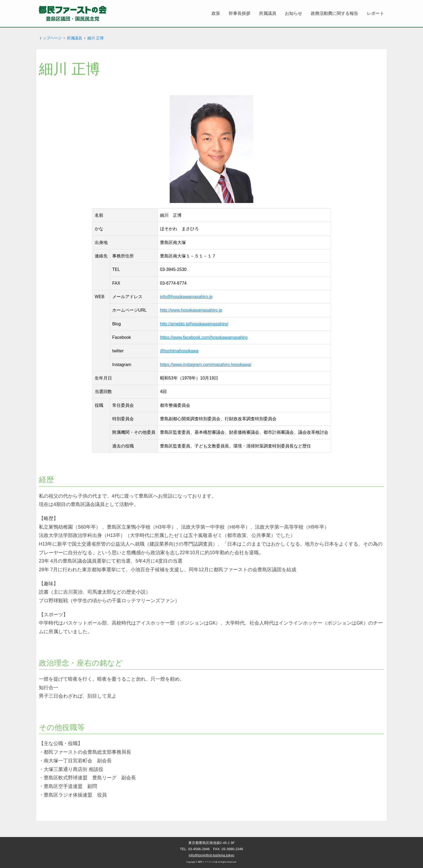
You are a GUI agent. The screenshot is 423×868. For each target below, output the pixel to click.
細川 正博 (95, 38)
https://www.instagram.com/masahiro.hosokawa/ (206, 365)
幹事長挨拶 (240, 13)
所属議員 (268, 13)
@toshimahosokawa (179, 351)
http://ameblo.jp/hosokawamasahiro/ (194, 324)
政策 (216, 13)
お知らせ (294, 13)
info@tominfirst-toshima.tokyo (212, 855)
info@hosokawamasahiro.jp (186, 297)
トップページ (50, 38)
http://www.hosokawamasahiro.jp (191, 310)
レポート (376, 13)
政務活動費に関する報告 (335, 13)
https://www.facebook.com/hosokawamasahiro (204, 337)
